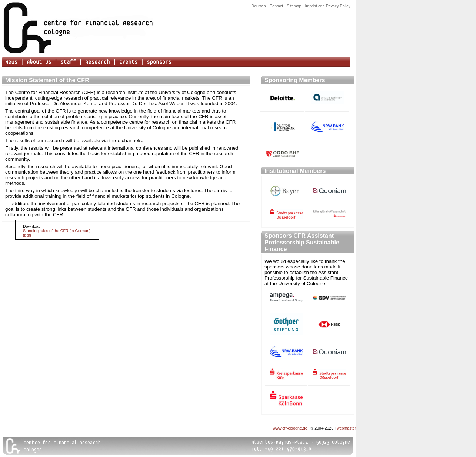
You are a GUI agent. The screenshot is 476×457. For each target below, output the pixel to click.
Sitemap (294, 6)
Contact (277, 6)
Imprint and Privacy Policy (328, 6)
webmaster (346, 428)
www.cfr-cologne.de (290, 428)
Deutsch (258, 6)
